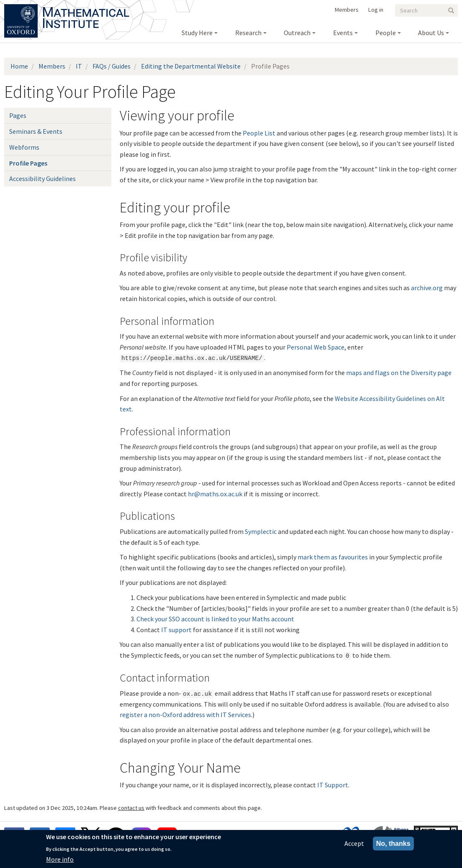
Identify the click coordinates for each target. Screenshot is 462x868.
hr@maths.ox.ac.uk (215, 494)
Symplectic (261, 531)
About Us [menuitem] (431, 33)
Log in (376, 10)
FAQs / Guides (112, 66)
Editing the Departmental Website (191, 66)
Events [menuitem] (343, 33)
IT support (176, 630)
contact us (131, 808)
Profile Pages (28, 163)
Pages (18, 115)
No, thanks (393, 845)
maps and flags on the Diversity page (399, 373)
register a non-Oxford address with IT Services (185, 715)
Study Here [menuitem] (197, 33)
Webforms (24, 147)
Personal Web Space (316, 347)
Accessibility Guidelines (42, 179)
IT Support (333, 785)
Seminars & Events (36, 131)
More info (60, 861)
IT (79, 66)
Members (347, 10)
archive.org (427, 288)
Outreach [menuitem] (297, 33)
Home (19, 66)
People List (259, 133)
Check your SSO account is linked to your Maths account (215, 619)
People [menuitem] (386, 33)
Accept (354, 845)
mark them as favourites (333, 557)
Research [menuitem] (248, 33)
